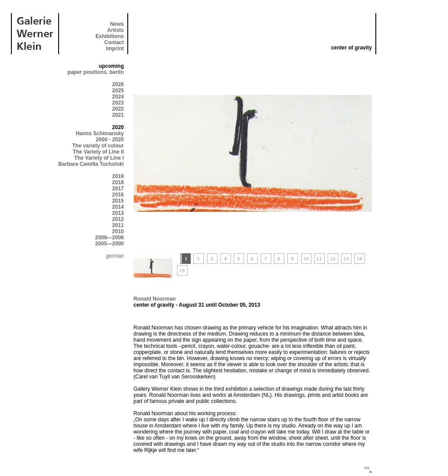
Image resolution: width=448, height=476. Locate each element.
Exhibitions (110, 36)
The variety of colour (98, 146)
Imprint (115, 49)
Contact (114, 42)
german (115, 256)
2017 (118, 189)
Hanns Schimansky (100, 133)
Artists (115, 30)
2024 (118, 97)
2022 (118, 109)
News (117, 24)
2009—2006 (110, 238)
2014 (118, 207)
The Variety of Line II (98, 152)
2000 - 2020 (110, 140)
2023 (118, 103)
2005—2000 (110, 244)
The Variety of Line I (99, 158)
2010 (118, 231)
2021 (118, 115)
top (367, 468)
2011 (118, 225)
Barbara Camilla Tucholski (91, 164)
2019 (118, 176)
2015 (118, 201)
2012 (118, 219)
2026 (118, 84)
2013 (118, 213)
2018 (118, 182)
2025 (118, 91)
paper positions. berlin (96, 72)
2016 (118, 195)
